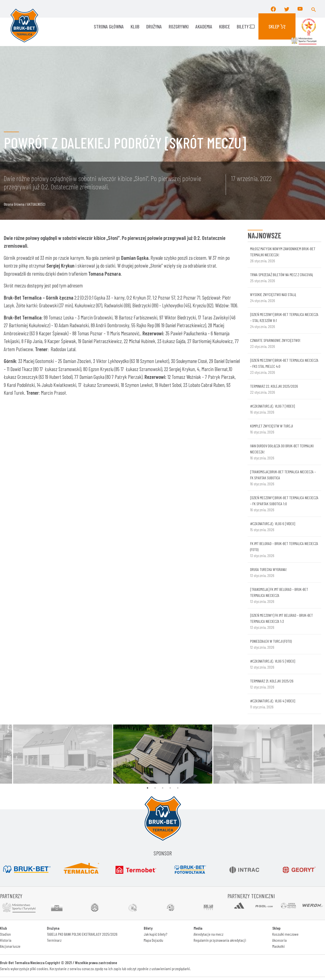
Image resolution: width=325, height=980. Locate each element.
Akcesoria (279, 940)
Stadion (5, 934)
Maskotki (278, 946)
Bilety (246, 26)
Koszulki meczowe (285, 934)
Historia (6, 940)
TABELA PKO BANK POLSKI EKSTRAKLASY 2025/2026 (82, 934)
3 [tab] (163, 788)
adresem (75, 285)
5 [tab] (178, 788)
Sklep (277, 26)
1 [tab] (147, 788)
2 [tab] (155, 788)
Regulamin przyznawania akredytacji (220, 940)
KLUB (135, 26)
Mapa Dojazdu (153, 940)
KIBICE (225, 26)
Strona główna (109, 26)
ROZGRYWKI (179, 26)
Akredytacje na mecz (209, 934)
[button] (314, 9)
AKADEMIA (204, 26)
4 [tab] (170, 788)
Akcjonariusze (10, 946)
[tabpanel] (163, 754)
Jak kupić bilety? (155, 934)
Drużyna (154, 26)
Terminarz (54, 940)
